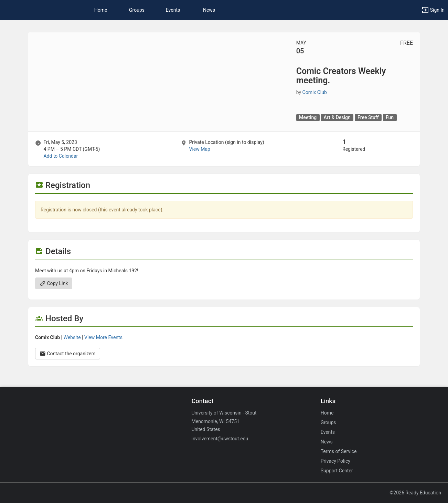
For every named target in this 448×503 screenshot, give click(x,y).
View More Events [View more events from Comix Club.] (103, 337)
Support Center (337, 471)
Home (327, 413)
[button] (433, 10)
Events (173, 10)
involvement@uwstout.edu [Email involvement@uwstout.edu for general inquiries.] (220, 439)
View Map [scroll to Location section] (199, 149)
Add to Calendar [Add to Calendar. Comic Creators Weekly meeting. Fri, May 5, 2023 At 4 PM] (61, 156)
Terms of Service (339, 451)
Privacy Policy (335, 461)
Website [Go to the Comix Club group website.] (72, 337)
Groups (137, 10)
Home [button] (101, 10)
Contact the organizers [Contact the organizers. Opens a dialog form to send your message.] (68, 354)
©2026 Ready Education (415, 493)
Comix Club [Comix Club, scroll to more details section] (315, 92)
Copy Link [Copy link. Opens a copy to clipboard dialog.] (54, 283)
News (209, 10)
